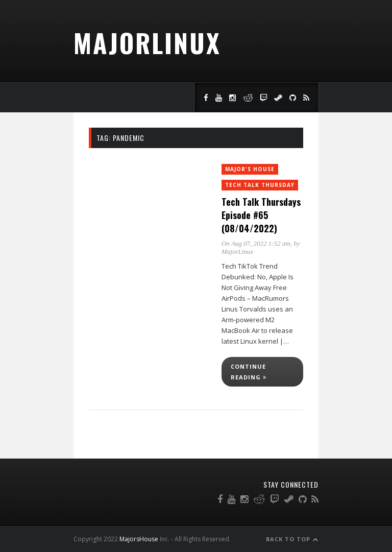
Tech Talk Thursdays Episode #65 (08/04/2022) (261, 215)
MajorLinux (147, 42)
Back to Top (292, 539)
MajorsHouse (139, 539)
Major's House (250, 169)
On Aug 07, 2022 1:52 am (256, 243)
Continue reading (249, 372)
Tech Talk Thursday (260, 185)
